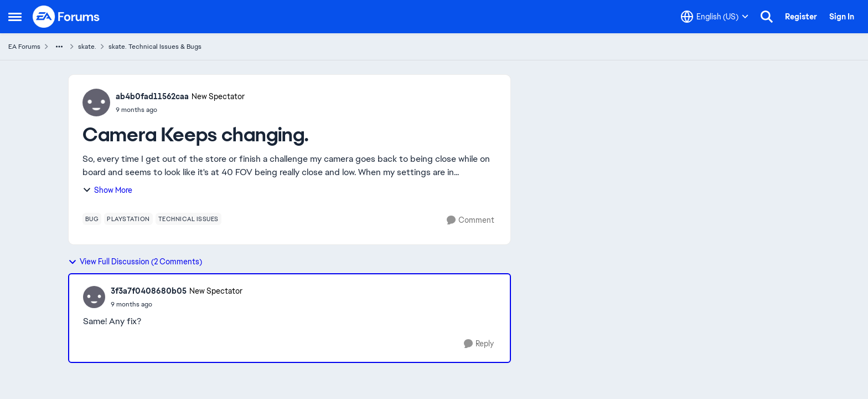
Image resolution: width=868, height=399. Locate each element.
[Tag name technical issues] (188, 219)
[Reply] (479, 344)
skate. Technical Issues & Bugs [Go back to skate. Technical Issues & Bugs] (155, 47)
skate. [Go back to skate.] (87, 47)
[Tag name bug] (92, 219)
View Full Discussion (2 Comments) (135, 262)
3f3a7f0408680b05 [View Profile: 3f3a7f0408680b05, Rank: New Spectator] (149, 291)
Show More (107, 190)
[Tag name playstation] (128, 219)
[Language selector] (715, 17)
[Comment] (471, 220)
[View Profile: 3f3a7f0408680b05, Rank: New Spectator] (94, 297)
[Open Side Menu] (15, 17)
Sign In (842, 17)
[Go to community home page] (66, 17)
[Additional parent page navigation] (59, 47)
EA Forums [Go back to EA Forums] (24, 47)
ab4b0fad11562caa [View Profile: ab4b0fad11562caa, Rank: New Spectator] (152, 96)
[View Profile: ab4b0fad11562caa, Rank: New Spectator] (96, 103)
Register (801, 17)
